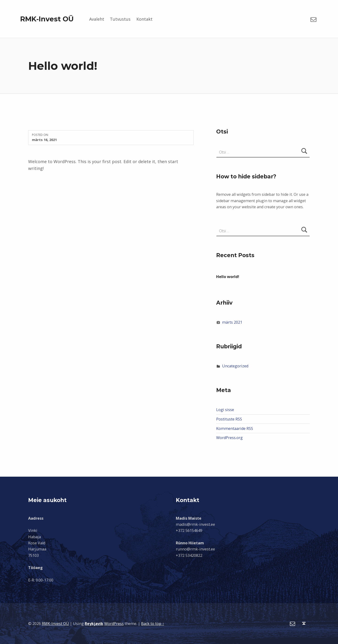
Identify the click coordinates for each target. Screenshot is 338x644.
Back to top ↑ (153, 624)
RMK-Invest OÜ (47, 19)
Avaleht (97, 19)
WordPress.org (229, 438)
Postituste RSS (229, 419)
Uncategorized (235, 366)
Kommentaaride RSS (235, 428)
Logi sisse (225, 410)
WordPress (114, 624)
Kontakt (144, 19)
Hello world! (228, 277)
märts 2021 (232, 322)
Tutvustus (120, 19)
